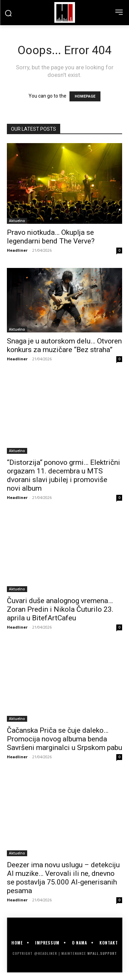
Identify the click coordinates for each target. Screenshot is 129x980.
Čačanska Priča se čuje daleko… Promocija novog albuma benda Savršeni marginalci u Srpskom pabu (64, 739)
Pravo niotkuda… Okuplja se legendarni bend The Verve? (51, 237)
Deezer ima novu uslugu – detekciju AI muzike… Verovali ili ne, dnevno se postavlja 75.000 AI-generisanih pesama (63, 878)
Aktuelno (17, 221)
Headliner (17, 250)
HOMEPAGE (85, 96)
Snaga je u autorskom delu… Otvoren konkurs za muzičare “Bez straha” (64, 345)
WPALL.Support (102, 953)
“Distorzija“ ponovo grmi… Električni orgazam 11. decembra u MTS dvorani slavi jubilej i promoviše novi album (63, 475)
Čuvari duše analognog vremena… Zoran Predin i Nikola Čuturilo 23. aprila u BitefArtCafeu (60, 609)
